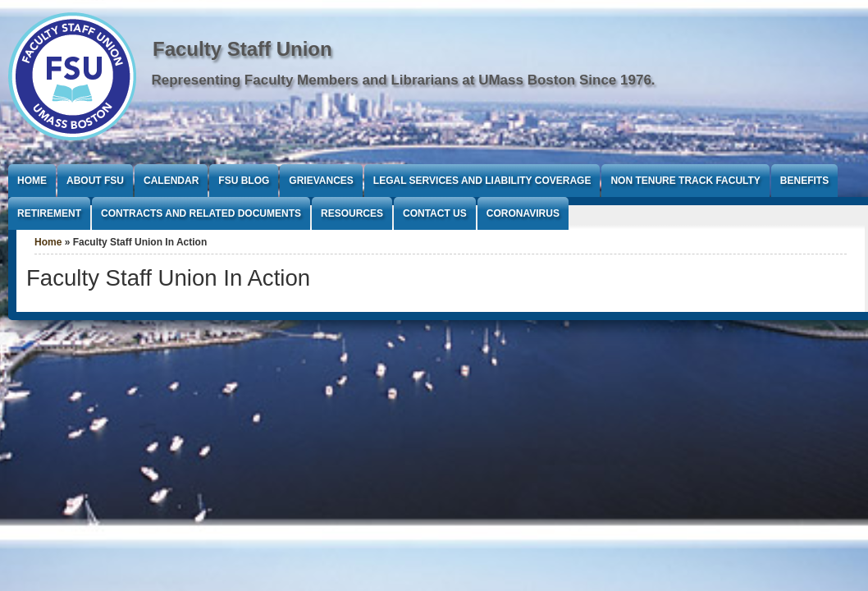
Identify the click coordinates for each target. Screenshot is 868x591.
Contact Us (435, 213)
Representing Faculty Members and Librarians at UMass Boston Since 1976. (404, 80)
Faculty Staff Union (242, 49)
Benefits (804, 181)
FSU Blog (244, 181)
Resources (352, 213)
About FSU (95, 181)
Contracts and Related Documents (201, 213)
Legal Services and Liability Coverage (482, 181)
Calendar (171, 181)
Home (32, 181)
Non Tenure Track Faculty (685, 181)
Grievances (321, 181)
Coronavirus (523, 213)
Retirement (49, 213)
